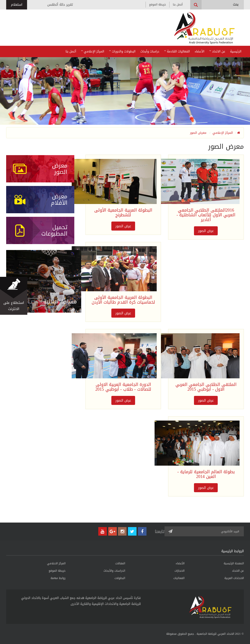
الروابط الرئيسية (233, 551)
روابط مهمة (58, 578)
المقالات (120, 563)
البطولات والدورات (122, 51)
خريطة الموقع (158, 5)
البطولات (120, 578)
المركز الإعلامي (93, 51)
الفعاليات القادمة (177, 51)
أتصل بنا (178, 5)
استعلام (17, 5)
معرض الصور (198, 133)
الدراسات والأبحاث (114, 571)
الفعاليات (179, 578)
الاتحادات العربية (234, 578)
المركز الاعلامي (56, 563)
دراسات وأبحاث (150, 51)
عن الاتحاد (217, 51)
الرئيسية (236, 51)
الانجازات (179, 571)
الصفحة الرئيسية (234, 563)
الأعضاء (200, 51)
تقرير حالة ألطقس (60, 5)
